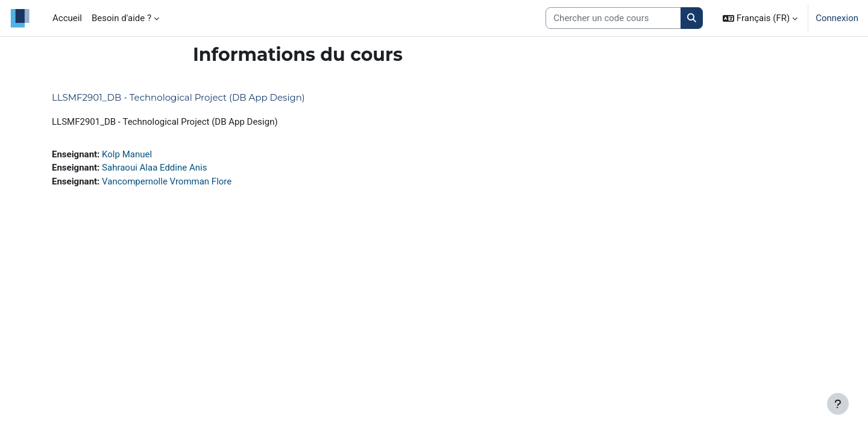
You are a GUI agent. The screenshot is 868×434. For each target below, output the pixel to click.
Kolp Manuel (127, 154)
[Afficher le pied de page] (838, 404)
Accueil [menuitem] (67, 18)
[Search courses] (613, 18)
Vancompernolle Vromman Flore (167, 181)
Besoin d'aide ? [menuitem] (121, 18)
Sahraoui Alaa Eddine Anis (154, 168)
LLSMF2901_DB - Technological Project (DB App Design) (178, 97)
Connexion (837, 18)
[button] (760, 18)
